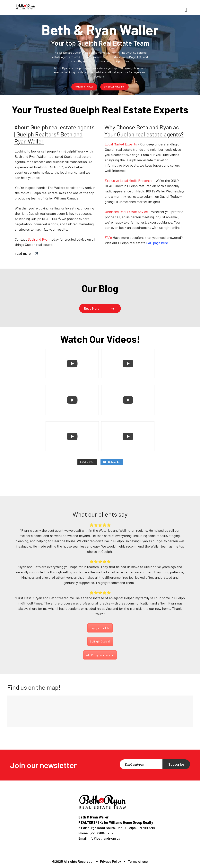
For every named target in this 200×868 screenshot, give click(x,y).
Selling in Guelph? (100, 641)
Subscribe (176, 764)
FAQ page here (157, 243)
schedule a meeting (114, 87)
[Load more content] (87, 462)
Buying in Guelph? (100, 628)
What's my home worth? (100, 655)
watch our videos (84, 87)
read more (23, 253)
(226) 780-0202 (101, 833)
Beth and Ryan (39, 239)
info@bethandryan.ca (104, 838)
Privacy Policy (111, 861)
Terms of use (138, 861)
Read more (92, 308)
